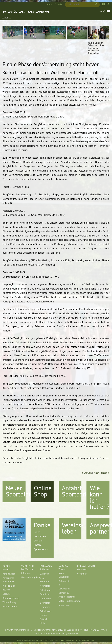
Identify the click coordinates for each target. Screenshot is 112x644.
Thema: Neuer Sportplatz (64, 573)
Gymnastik (82, 569)
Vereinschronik (9, 607)
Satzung (7, 594)
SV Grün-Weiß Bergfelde (26, 12)
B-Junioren (45, 590)
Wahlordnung (9, 602)
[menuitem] (48, 5)
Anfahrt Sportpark (75, 491)
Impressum (64, 605)
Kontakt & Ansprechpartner (65, 595)
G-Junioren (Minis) (45, 613)
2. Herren (44, 574)
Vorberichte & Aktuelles (8, 580)
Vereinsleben (9, 574)
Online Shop (43, 491)
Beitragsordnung (9, 598)
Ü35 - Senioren (44, 580)
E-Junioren (45, 603)
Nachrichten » (102, 473)
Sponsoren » (41, 549)
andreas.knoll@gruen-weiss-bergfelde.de (55, 633)
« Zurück (87, 473)
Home (49, 4)
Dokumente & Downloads (64, 585)
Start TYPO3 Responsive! (50, 640)
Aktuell (6, 18)
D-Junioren (45, 599)
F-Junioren (45, 607)
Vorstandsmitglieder (28, 577)
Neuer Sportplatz (20, 491)
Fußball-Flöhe (44, 621)
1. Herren (44, 569)
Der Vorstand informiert (28, 571)
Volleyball (82, 574)
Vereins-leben (73, 528)
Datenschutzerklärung (65, 601)
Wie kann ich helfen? (100, 497)
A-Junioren (45, 586)
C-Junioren (45, 594)
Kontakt (58, 4)
